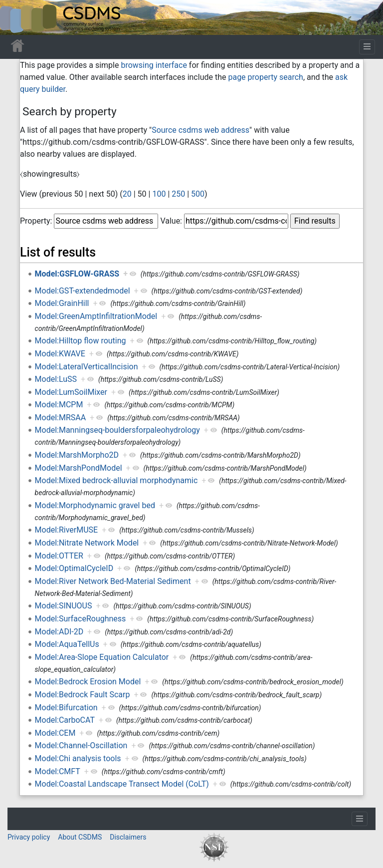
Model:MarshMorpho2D (77, 455)
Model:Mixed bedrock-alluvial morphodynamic (116, 480)
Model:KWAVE (60, 354)
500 (198, 194)
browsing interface (154, 65)
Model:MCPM (59, 405)
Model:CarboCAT (65, 720)
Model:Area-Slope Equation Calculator (102, 657)
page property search (265, 77)
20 (127, 194)
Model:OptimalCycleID (74, 568)
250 (178, 194)
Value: (171, 221)
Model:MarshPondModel (79, 468)
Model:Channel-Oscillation (81, 745)
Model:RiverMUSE (67, 530)
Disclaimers (128, 837)
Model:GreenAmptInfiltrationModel (96, 316)
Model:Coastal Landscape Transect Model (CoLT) (122, 784)
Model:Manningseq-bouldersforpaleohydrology (117, 430)
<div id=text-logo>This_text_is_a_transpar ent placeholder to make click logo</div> (16, 17)
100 (159, 194)
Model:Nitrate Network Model (87, 543)
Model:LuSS (56, 379)
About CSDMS (80, 837)
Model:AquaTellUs (67, 644)
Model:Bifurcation (66, 708)
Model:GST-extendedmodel (83, 291)
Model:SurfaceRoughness (81, 619)
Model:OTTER (59, 556)
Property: (36, 221)
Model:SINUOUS (64, 606)
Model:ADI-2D (59, 632)
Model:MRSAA (61, 418)
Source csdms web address (200, 130)
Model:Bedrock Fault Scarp (83, 695)
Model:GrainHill (62, 303)
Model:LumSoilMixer (71, 392)
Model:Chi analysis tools (78, 758)
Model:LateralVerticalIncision (87, 367)
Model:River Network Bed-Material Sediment (113, 581)
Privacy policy (29, 837)
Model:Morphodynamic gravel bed (95, 505)
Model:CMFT (58, 771)
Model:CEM (55, 733)
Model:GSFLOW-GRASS (77, 274)
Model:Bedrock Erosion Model (88, 682)
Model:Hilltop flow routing (81, 341)
